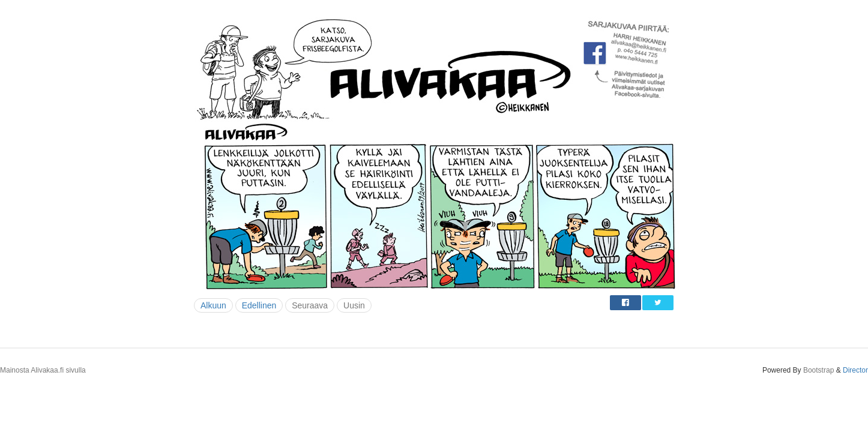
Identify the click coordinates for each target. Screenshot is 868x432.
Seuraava (310, 305)
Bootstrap (818, 370)
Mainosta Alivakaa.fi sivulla (43, 370)
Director (855, 370)
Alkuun (213, 305)
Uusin (354, 305)
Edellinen (259, 305)
